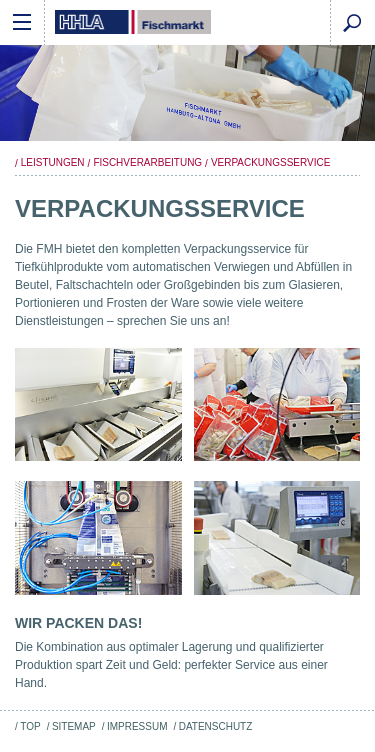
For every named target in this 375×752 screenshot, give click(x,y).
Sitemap (74, 726)
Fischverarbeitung (147, 162)
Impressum (137, 726)
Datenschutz (216, 726)
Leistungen (53, 162)
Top (30, 726)
